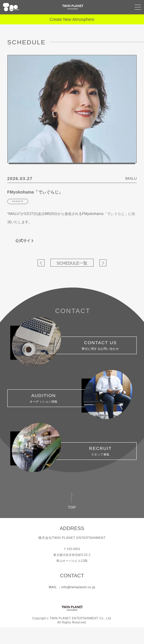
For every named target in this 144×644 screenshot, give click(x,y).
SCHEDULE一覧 (72, 263)
